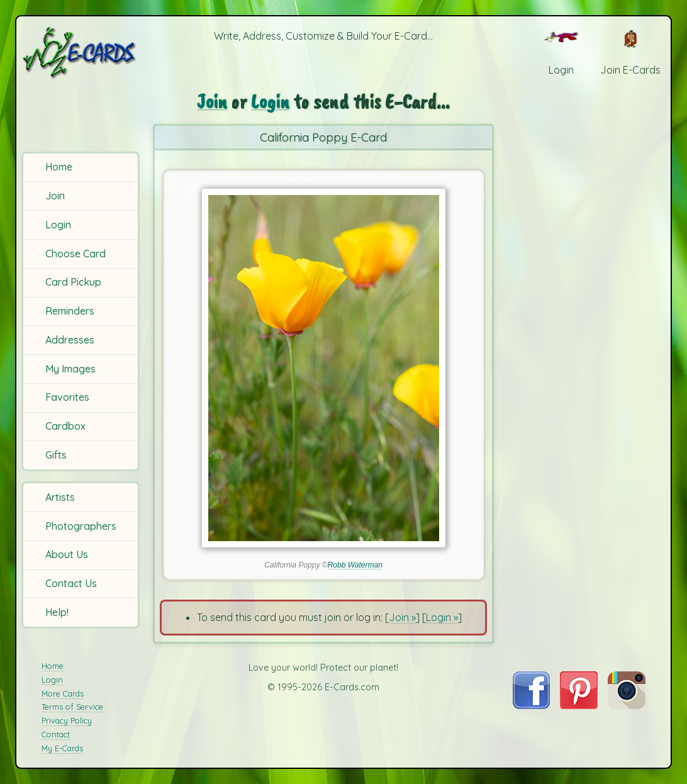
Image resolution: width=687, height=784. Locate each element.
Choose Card (75, 254)
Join (55, 196)
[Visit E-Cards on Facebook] (531, 705)
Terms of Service (72, 707)
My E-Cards (62, 748)
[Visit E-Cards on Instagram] (627, 705)
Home (59, 167)
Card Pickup (73, 282)
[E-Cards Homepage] (81, 53)
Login (58, 225)
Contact (56, 734)
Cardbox (65, 426)
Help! (57, 612)
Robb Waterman (355, 565)
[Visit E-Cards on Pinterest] (579, 705)
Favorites (67, 397)
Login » (442, 617)
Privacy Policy (67, 720)
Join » (402, 617)
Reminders (70, 311)
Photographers (81, 526)
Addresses (70, 340)
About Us (67, 554)
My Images (70, 369)
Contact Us (71, 583)
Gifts (56, 455)
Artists (60, 497)
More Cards (63, 693)
